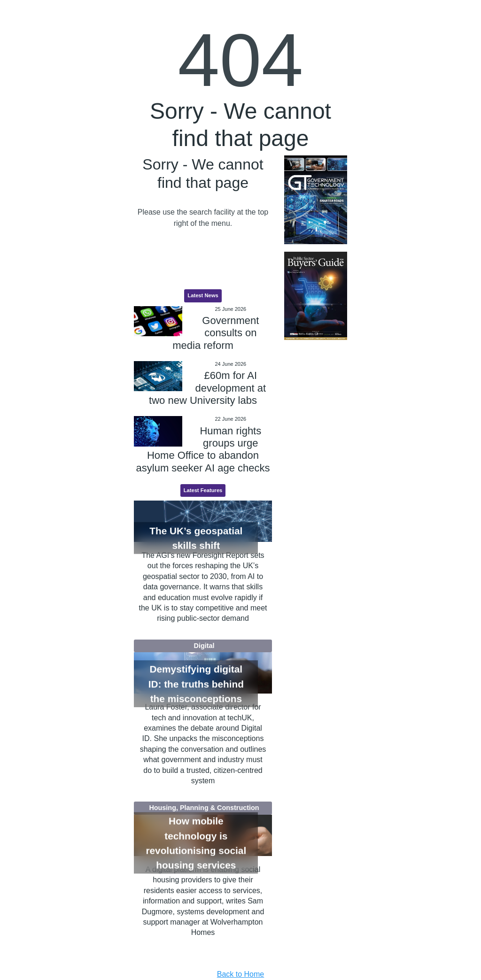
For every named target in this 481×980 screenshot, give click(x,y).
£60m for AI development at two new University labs (207, 388)
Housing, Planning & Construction (204, 808)
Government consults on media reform (216, 333)
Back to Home (240, 974)
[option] (315, 200)
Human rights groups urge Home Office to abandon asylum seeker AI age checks (203, 449)
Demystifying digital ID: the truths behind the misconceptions (196, 684)
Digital (204, 646)
